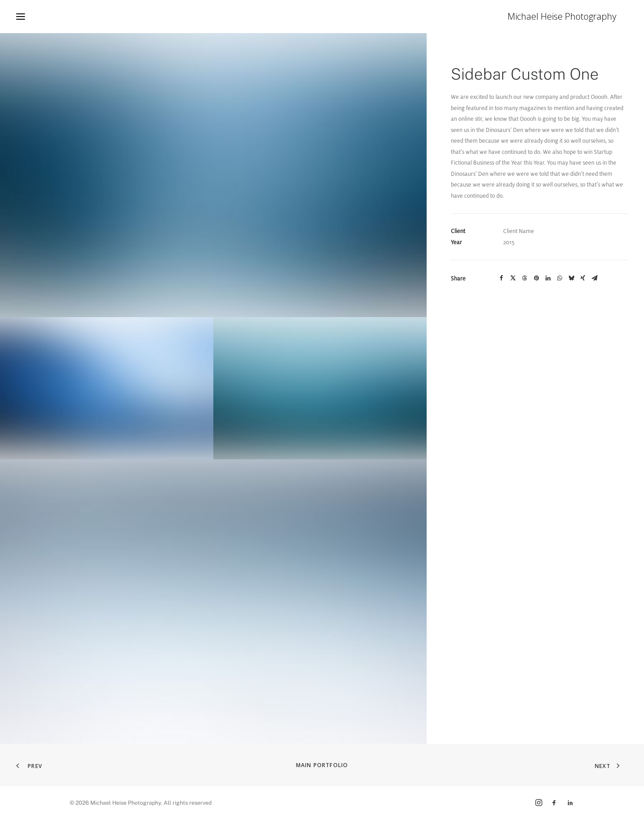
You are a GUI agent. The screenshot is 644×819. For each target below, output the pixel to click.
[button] (21, 17)
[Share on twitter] (513, 278)
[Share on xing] (583, 278)
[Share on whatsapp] (559, 278)
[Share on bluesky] (571, 278)
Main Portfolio (322, 765)
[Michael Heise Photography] (574, 17)
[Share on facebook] (501, 278)
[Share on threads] (525, 278)
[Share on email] (594, 278)
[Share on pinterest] (536, 278)
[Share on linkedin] (548, 278)
